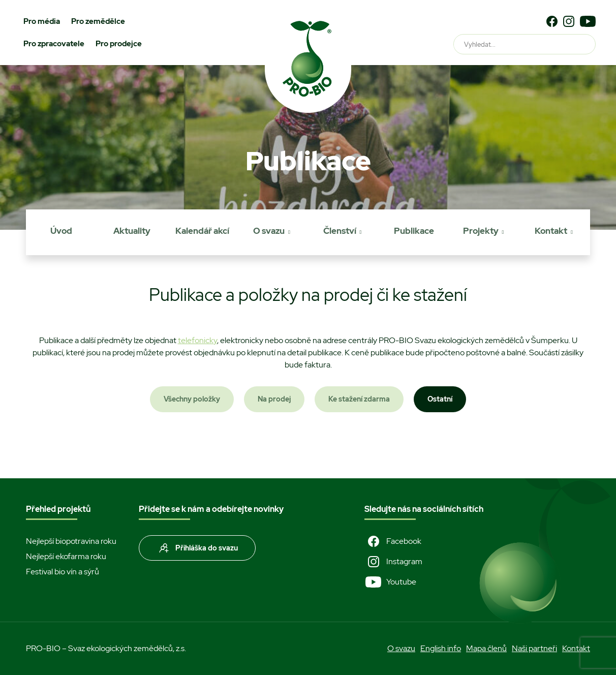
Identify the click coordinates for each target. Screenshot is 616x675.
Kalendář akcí (202, 231)
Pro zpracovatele (54, 44)
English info (441, 648)
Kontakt (551, 231)
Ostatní (440, 399)
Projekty (481, 231)
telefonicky (197, 340)
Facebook (393, 541)
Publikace (414, 231)
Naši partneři (534, 648)
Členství (340, 231)
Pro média (42, 21)
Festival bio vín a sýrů (63, 572)
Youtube (390, 582)
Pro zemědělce (98, 21)
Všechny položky (192, 399)
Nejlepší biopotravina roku (71, 541)
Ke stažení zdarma (359, 399)
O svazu (269, 231)
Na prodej (274, 399)
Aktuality (132, 231)
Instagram (393, 562)
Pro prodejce (119, 44)
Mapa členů (486, 648)
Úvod (61, 231)
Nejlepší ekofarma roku (66, 556)
